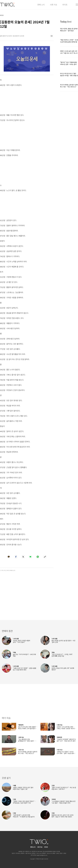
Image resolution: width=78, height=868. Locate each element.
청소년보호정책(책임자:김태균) (49, 852)
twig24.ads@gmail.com (42, 855)
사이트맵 (58, 852)
